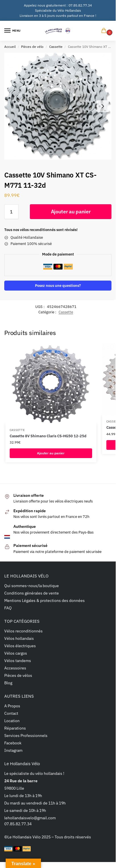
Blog (8, 683)
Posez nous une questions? (58, 285)
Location (12, 721)
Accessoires (15, 668)
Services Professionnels (26, 736)
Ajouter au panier (71, 212)
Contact (11, 713)
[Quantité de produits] (11, 212)
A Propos (12, 706)
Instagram (13, 750)
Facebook (13, 743)
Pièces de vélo (32, 47)
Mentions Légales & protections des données (45, 601)
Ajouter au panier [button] (51, 453)
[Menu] (13, 31)
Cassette (56, 47)
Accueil (10, 47)
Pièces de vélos (18, 675)
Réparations (15, 728)
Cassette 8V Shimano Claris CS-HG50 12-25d (48, 436)
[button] (105, 31)
